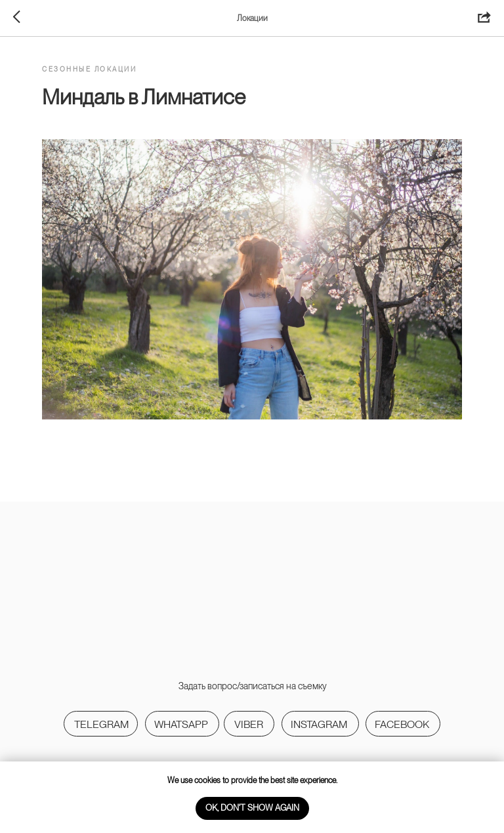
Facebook (402, 724)
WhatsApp (181, 724)
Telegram (101, 724)
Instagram (319, 724)
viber (249, 724)
